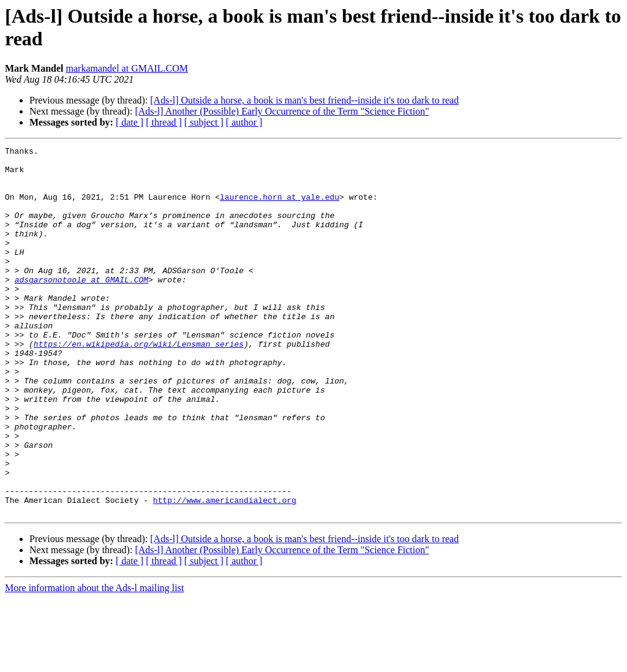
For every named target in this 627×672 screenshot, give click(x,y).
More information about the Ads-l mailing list (94, 661)
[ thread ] (164, 122)
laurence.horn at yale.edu (280, 208)
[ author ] (244, 122)
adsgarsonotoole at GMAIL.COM (81, 307)
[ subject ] (204, 122)
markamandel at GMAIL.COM (127, 68)
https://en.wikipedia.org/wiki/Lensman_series (139, 384)
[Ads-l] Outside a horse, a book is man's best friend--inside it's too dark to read (304, 100)
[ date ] (130, 122)
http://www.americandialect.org (225, 572)
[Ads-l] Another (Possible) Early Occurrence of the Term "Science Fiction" (282, 111)
